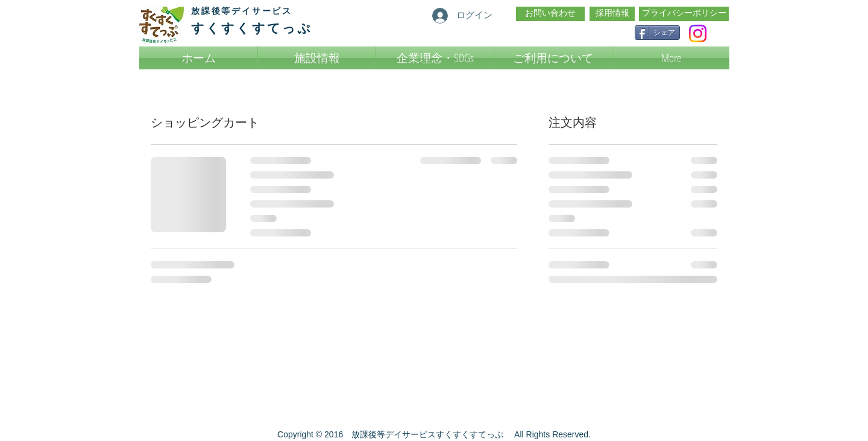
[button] (553, 58)
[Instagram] (698, 33)
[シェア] (657, 33)
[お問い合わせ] (550, 14)
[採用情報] (612, 14)
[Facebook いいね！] (596, 31)
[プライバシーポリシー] (684, 14)
